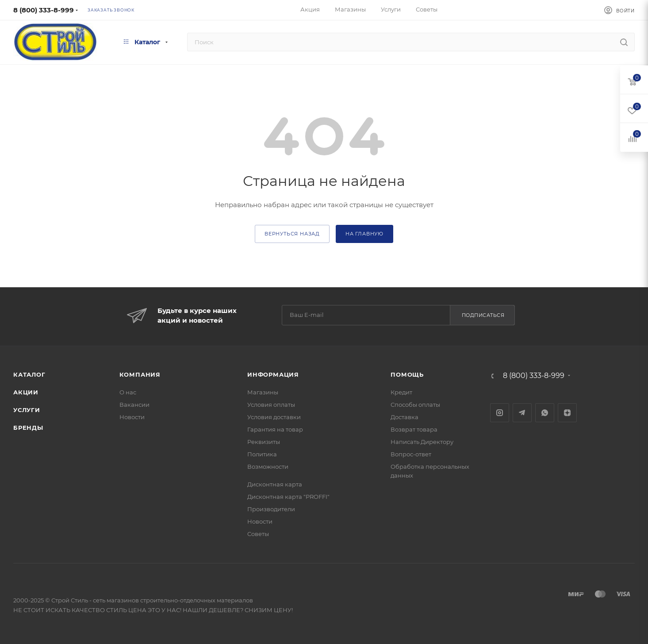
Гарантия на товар (275, 429)
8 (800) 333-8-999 (44, 10)
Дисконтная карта (275, 484)
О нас (128, 392)
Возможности (268, 467)
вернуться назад (292, 234)
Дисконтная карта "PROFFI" (288, 497)
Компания (140, 374)
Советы (258, 534)
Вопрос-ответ (411, 454)
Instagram (500, 413)
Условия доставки (274, 417)
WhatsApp (545, 413)
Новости (132, 417)
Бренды (28, 428)
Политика (262, 454)
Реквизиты (264, 442)
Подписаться (483, 315)
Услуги (27, 410)
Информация (273, 374)
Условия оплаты (271, 405)
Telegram (522, 413)
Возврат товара (414, 429)
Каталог (29, 374)
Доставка (405, 417)
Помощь (407, 374)
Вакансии (134, 405)
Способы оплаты (415, 405)
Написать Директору (422, 442)
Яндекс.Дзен (567, 413)
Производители (271, 509)
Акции (26, 392)
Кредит (401, 392)
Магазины (263, 392)
